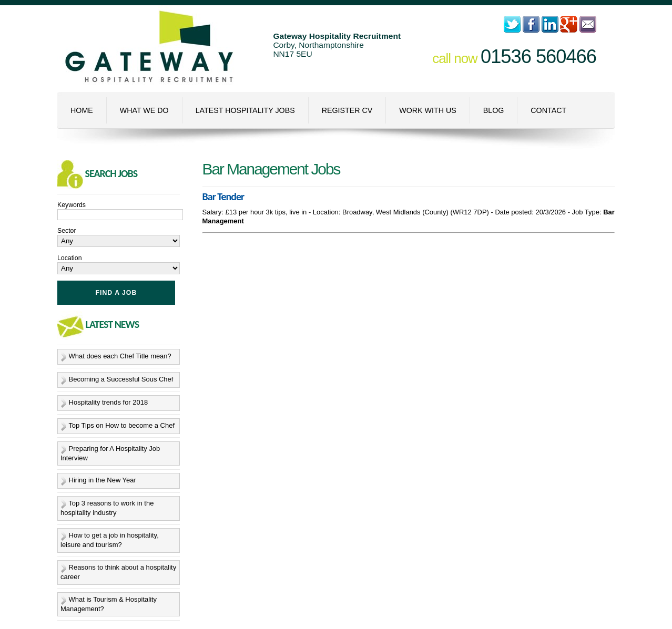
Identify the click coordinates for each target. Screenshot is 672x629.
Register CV (347, 110)
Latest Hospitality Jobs (245, 110)
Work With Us (427, 110)
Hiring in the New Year (103, 481)
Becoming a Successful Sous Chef (121, 379)
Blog (494, 110)
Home (82, 110)
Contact (548, 110)
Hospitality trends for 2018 (108, 402)
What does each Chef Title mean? (120, 356)
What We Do (144, 110)
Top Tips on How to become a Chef (121, 425)
